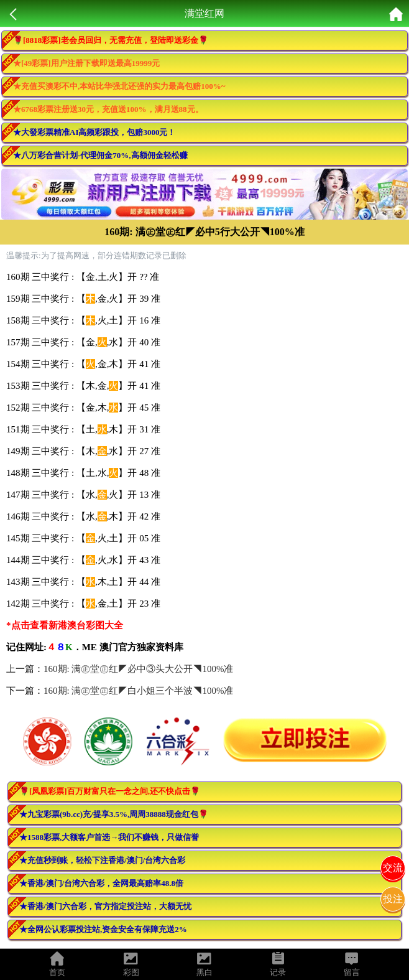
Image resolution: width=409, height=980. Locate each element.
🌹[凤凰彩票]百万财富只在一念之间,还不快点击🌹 (110, 791)
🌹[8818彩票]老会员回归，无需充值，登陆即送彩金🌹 (111, 40)
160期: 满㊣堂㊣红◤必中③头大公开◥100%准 (138, 669)
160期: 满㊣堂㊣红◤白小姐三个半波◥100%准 (138, 691)
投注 (393, 899)
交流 (393, 868)
